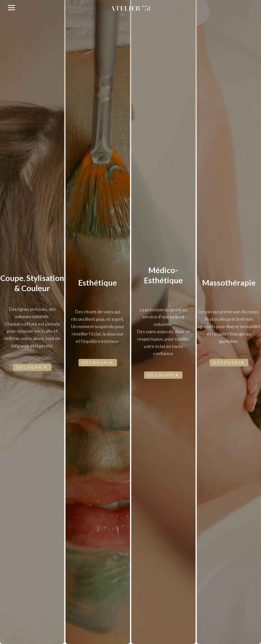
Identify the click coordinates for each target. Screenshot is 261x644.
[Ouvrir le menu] (12, 8)
